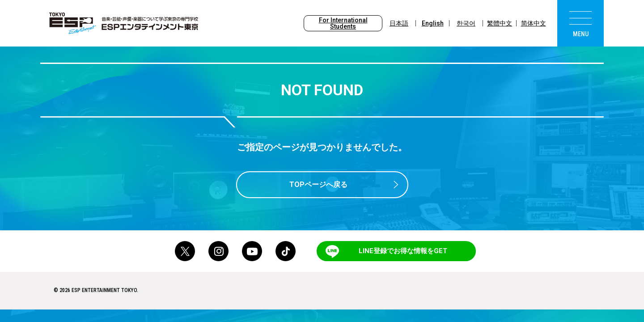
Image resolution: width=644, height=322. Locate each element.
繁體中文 (500, 23)
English (433, 23)
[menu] (580, 23)
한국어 (466, 23)
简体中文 (534, 23)
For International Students (343, 23)
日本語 (399, 23)
